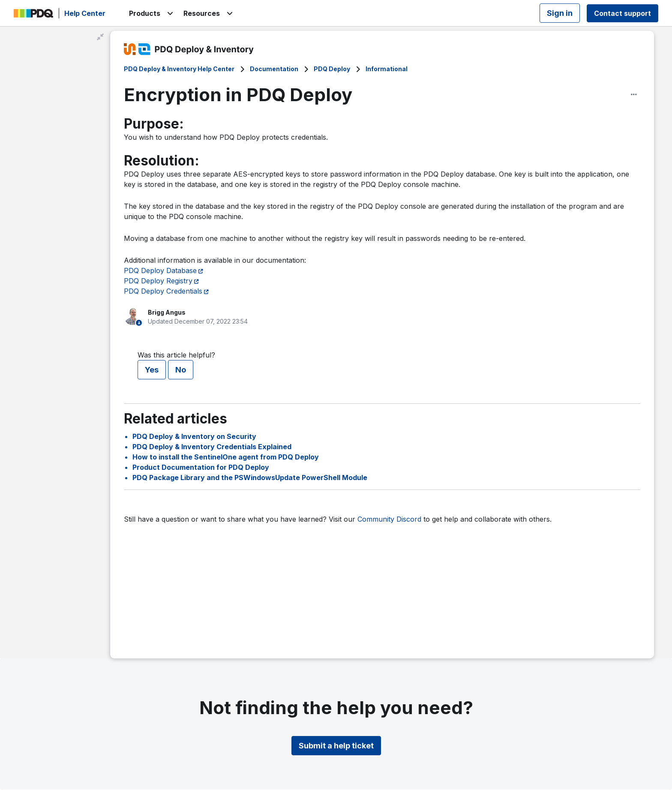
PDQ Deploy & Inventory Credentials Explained (212, 447)
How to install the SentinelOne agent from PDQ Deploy (226, 457)
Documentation (274, 69)
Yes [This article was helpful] (152, 370)
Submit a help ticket (336, 746)
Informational (387, 69)
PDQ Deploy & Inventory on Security (194, 436)
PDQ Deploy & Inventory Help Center (179, 69)
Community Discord (389, 519)
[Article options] (634, 94)
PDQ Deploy (332, 69)
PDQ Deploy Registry (158, 281)
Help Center (85, 13)
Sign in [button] (560, 13)
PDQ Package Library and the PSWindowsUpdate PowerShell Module (250, 478)
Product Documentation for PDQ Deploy (201, 467)
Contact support (622, 13)
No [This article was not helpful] (181, 370)
